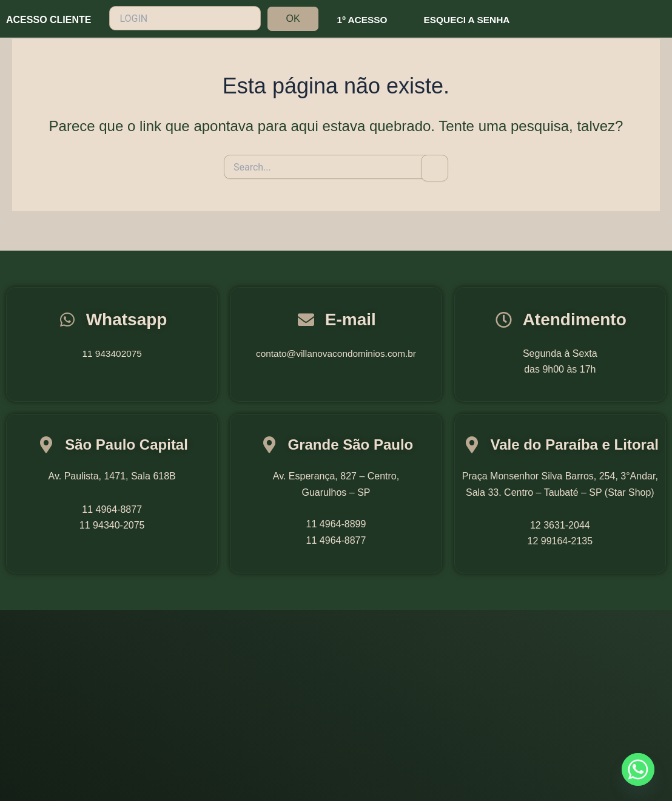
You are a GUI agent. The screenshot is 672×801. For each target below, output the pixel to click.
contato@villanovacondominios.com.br (336, 353)
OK (293, 19)
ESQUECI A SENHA (470, 20)
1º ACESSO (363, 20)
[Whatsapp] (638, 769)
